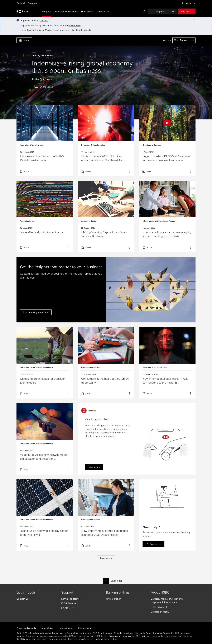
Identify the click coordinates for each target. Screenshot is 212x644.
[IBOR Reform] (81, 603)
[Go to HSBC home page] (24, 11)
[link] (94, 467)
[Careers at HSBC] (171, 612)
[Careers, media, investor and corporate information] (171, 600)
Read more (45, 140)
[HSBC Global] (171, 607)
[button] (24, 40)
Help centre (88, 11)
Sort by (167, 40)
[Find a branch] (126, 599)
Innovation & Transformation (32, 145)
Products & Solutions (66, 11)
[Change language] (162, 11)
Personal (21, 3)
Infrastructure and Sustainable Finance (159, 221)
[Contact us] (37, 599)
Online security (85, 628)
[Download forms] (81, 599)
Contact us (104, 11)
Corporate (32, 3)
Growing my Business (152, 145)
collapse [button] (44, 20)
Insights (47, 11)
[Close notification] (194, 20)
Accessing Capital (28, 221)
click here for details (81, 30)
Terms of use (47, 628)
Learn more (75, 25)
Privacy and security (26, 628)
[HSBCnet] (81, 608)
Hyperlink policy (66, 628)
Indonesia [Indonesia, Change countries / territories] (189, 3)
